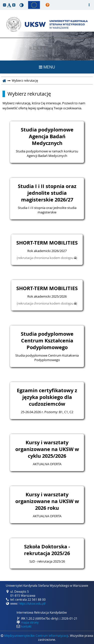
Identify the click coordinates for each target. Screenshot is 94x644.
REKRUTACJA (47, 49)
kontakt (26, 626)
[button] (5, 5)
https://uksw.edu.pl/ (32, 603)
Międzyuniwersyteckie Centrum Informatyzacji (36, 636)
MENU (47, 67)
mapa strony (30, 622)
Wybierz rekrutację (29, 94)
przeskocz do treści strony (1, 1)
